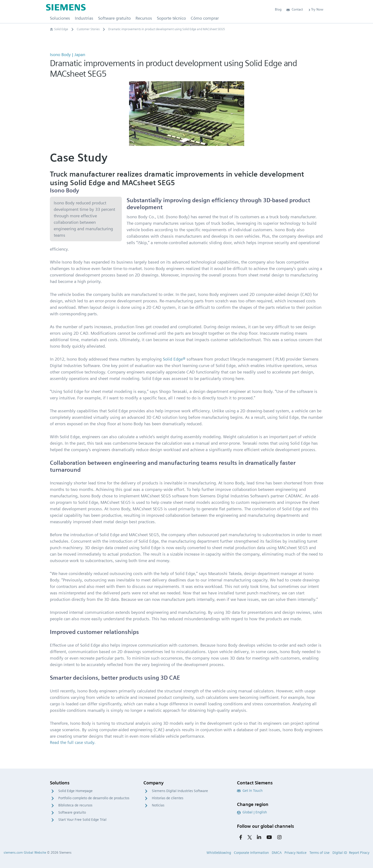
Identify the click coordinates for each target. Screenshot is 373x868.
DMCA (277, 853)
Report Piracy (359, 853)
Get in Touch (250, 791)
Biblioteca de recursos (75, 805)
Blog (278, 9)
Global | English (252, 812)
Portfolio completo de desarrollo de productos (94, 798)
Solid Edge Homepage (75, 791)
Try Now (316, 9)
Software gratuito (72, 812)
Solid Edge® (174, 359)
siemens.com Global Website (25, 852)
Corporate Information (251, 853)
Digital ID (340, 853)
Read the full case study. (73, 742)
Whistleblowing (219, 853)
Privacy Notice (296, 853)
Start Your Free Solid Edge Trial (82, 820)
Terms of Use (320, 853)
